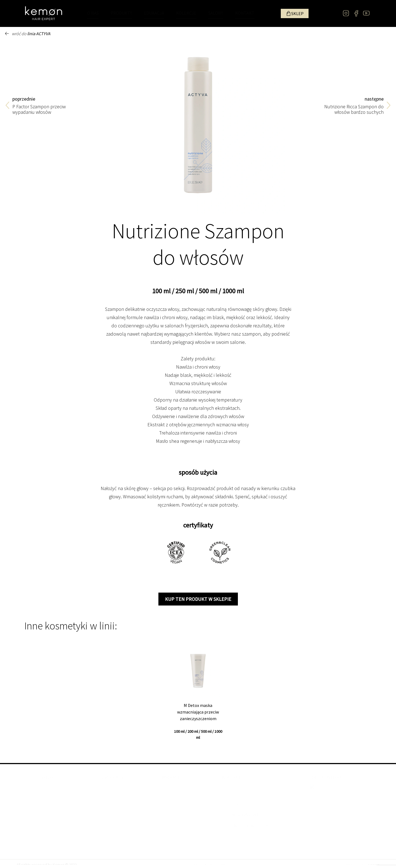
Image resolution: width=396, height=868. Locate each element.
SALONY (216, 13)
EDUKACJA (154, 13)
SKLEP (297, 13)
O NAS (93, 13)
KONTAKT (245, 13)
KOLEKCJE (186, 13)
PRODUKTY (121, 13)
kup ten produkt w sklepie (198, 599)
